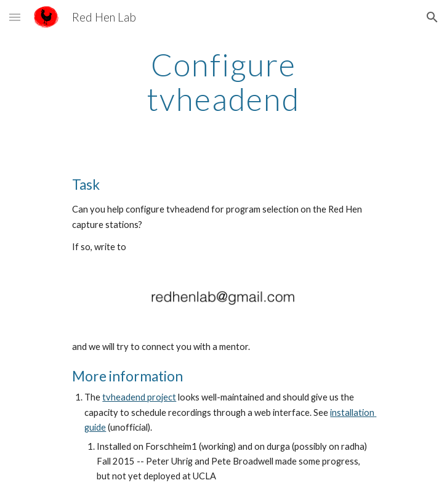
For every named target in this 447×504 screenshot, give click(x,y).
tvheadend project (139, 397)
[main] (223, 82)
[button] (15, 17)
